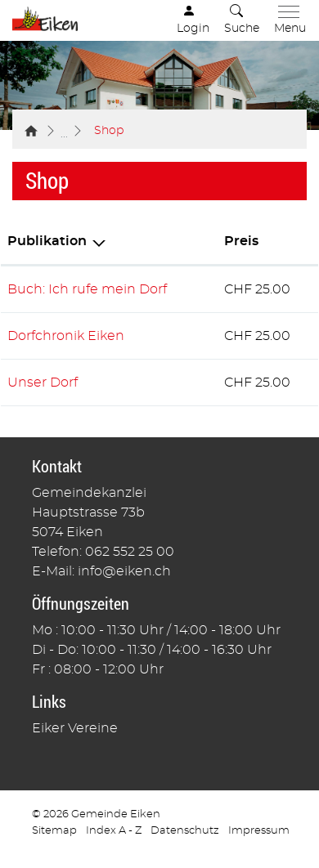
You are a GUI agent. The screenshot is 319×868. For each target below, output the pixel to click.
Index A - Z (114, 831)
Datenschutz (185, 831)
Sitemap (54, 831)
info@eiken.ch (124, 571)
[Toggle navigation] (287, 20)
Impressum (259, 831)
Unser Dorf (43, 383)
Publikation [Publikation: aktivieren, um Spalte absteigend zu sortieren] (47, 241)
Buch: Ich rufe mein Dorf (87, 289)
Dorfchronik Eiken (66, 336)
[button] (242, 20)
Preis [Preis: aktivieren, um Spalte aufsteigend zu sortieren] (241, 241)
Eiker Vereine (75, 728)
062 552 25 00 (130, 552)
